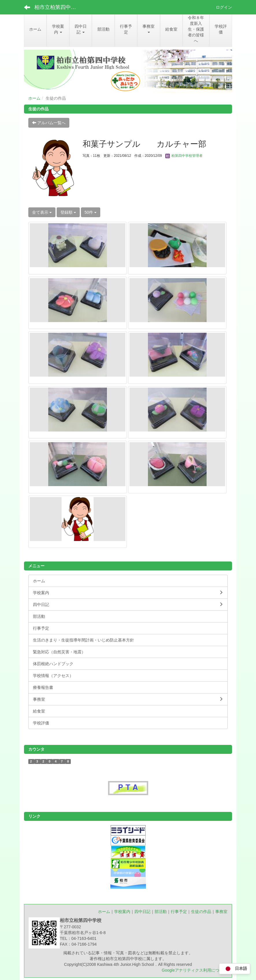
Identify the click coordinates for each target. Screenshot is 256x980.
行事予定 (179, 912)
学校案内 (122, 912)
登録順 (68, 212)
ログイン (224, 7)
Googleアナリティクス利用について (195, 970)
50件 (91, 212)
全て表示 (42, 212)
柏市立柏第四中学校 (58, 7)
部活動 (161, 912)
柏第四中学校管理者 (184, 156)
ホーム (34, 98)
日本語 (235, 969)
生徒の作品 (201, 912)
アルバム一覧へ (49, 123)
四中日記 (142, 912)
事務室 (221, 912)
